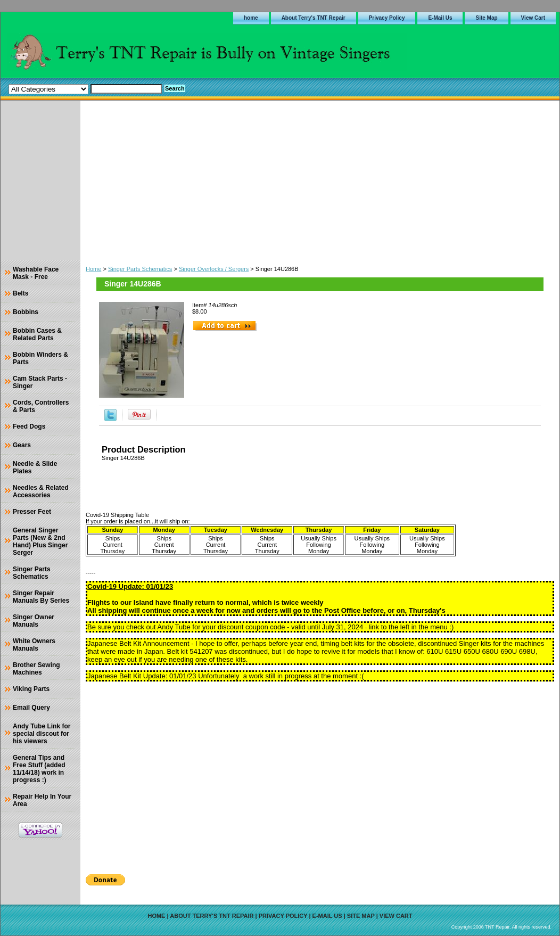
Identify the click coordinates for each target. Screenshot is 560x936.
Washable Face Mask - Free (36, 273)
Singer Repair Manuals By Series (41, 597)
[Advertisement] (320, 180)
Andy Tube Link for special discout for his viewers (42, 734)
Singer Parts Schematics (140, 269)
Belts (20, 293)
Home (93, 269)
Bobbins (26, 312)
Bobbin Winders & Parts (40, 358)
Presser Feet (32, 512)
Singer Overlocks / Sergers (214, 269)
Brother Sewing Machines (36, 669)
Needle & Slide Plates (35, 467)
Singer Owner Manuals (34, 621)
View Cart (533, 18)
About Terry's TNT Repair (314, 18)
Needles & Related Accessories (41, 491)
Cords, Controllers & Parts (41, 406)
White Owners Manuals (34, 645)
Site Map (486, 18)
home (251, 18)
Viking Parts (31, 689)
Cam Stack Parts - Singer (40, 382)
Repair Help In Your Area (42, 800)
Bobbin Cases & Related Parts (37, 334)
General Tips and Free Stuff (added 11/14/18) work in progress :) (39, 769)
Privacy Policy (387, 18)
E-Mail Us (440, 18)
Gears (22, 445)
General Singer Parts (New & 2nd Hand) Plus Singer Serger (40, 541)
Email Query (31, 708)
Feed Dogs (29, 426)
